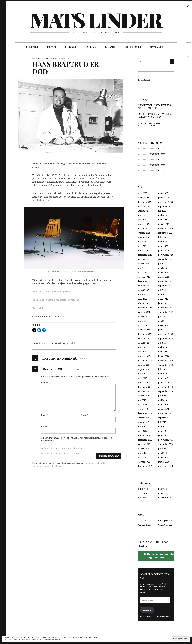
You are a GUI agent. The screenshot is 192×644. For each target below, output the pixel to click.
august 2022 (143, 290)
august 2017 (143, 422)
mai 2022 (162, 295)
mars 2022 (163, 299)
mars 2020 (163, 352)
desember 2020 (145, 334)
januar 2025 (164, 224)
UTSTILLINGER (165, 498)
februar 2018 (144, 409)
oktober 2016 (144, 444)
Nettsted (45, 427)
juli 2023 (162, 264)
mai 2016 (162, 453)
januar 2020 (164, 356)
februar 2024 (144, 251)
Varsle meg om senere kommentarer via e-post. (67, 448)
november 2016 (165, 440)
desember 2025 (145, 202)
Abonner (147, 610)
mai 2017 (162, 427)
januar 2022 (164, 303)
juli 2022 (162, 290)
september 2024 (166, 233)
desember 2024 (145, 229)
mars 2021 (163, 325)
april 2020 (142, 352)
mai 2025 (162, 215)
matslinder (37, 58)
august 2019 (143, 369)
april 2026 (142, 193)
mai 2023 (162, 268)
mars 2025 (163, 220)
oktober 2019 (144, 365)
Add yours (84, 359)
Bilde (59, 58)
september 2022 (166, 286)
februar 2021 (144, 330)
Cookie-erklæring (55, 640)
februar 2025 (144, 224)
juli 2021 (162, 317)
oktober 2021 (144, 312)
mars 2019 (163, 378)
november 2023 (165, 255)
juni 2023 (142, 268)
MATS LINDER (157, 47)
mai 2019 (162, 374)
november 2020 (165, 334)
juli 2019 (162, 369)
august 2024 (143, 237)
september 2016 (166, 444)
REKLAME (110, 47)
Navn (44, 415)
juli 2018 (162, 396)
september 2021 (166, 312)
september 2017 (166, 418)
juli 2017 (162, 422)
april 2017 (142, 431)
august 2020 (143, 343)
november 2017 (165, 413)
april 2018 (142, 405)
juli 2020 (162, 343)
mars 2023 (163, 273)
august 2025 (143, 211)
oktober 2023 (144, 259)
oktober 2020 (144, 339)
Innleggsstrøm (165, 521)
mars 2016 (163, 457)
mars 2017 (163, 431)
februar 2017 (144, 435)
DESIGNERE (71, 47)
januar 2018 (164, 409)
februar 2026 (144, 198)
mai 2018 (162, 400)
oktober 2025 (144, 206)
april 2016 (142, 457)
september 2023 (166, 259)
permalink (70, 343)
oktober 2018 (144, 391)
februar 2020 (144, 356)
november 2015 (165, 466)
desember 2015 (145, 466)
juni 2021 (142, 321)
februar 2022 (144, 303)
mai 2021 (162, 321)
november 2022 (165, 281)
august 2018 (143, 396)
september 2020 (166, 339)
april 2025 (142, 220)
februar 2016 (144, 462)
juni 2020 (142, 347)
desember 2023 (145, 255)
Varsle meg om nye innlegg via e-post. (62, 453)
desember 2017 (145, 413)
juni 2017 (142, 427)
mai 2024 (162, 242)
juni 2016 (142, 453)
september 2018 (166, 391)
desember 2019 (145, 361)
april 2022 (142, 299)
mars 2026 (163, 193)
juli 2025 (162, 211)
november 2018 (165, 387)
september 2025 (166, 206)
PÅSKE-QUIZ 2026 (158, 149)
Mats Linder (96, 20)
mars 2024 (163, 246)
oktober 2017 (144, 418)
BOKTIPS (51, 47)
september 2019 (166, 365)
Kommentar (48, 383)
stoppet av (157, 556)
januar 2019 (164, 383)
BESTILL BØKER (133, 47)
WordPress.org (165, 525)
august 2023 (143, 264)
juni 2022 (142, 295)
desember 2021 (145, 308)
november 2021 (165, 308)
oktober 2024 (144, 233)
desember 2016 (145, 440)
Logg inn (142, 521)
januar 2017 (164, 435)
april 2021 (142, 325)
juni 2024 (142, 242)
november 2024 (165, 229)
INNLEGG (91, 47)
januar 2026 (164, 198)
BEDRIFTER (32, 47)
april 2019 (142, 378)
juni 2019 (142, 374)
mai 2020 (162, 347)
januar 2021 (164, 330)
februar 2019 (144, 383)
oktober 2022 (144, 286)
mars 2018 (163, 405)
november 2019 (165, 361)
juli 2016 (162, 449)
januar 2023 (164, 277)
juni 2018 (142, 400)
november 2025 (165, 202)
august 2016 (143, 449)
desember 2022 (145, 281)
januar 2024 (164, 251)
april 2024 (142, 246)
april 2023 (142, 273)
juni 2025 (142, 215)
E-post (84, 415)
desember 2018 (145, 387)
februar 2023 (144, 277)
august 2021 (143, 317)
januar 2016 (164, 462)
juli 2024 (162, 237)
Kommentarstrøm (146, 525)
